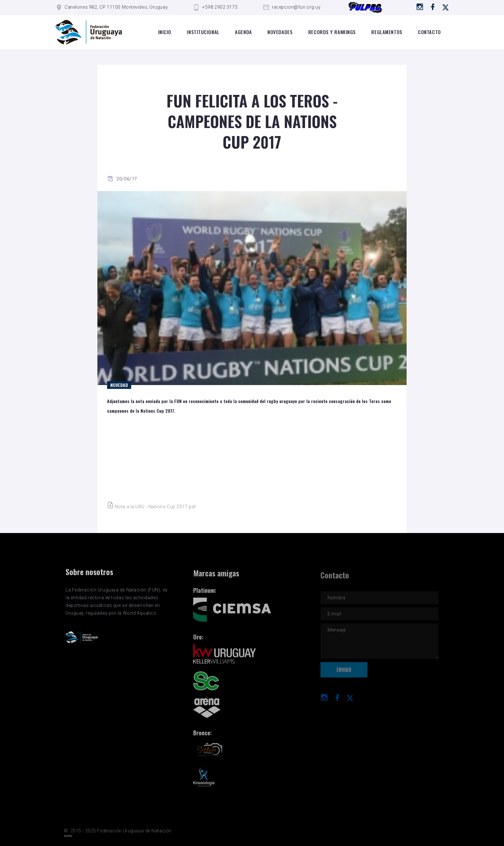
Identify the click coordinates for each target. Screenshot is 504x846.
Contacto (429, 32)
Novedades (280, 32)
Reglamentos (387, 32)
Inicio (165, 32)
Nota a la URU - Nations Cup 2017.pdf (152, 507)
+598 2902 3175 (220, 7)
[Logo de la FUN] (89, 32)
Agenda (243, 32)
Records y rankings (332, 32)
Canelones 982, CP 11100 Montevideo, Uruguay (116, 7)
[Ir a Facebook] (433, 7)
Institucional (203, 32)
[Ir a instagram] (420, 7)
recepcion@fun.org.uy (296, 7)
